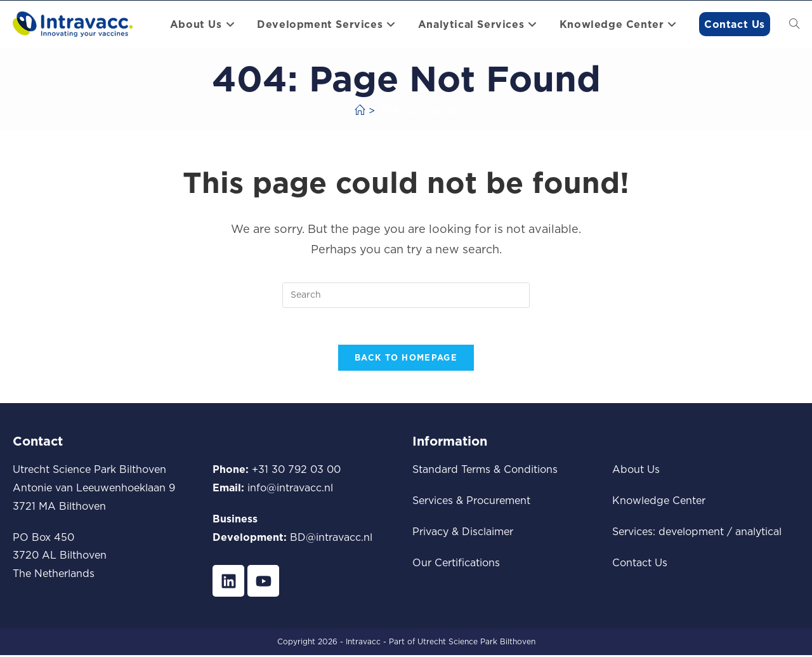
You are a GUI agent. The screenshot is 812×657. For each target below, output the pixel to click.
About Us (636, 471)
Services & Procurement (471, 501)
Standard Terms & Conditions (485, 471)
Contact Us (640, 564)
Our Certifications (456, 564)
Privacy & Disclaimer (463, 533)
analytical (758, 533)
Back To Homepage (406, 359)
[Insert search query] (406, 295)
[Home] (360, 110)
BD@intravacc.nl (331, 538)
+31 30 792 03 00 (296, 471)
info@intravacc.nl (290, 489)
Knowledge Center (659, 501)
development (691, 533)
